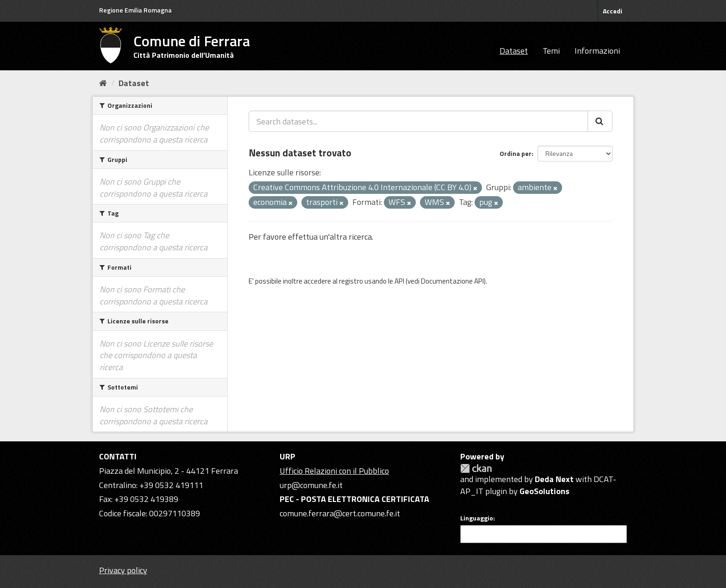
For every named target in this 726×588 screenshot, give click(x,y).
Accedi (613, 11)
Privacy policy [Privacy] (123, 570)
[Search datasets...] (418, 121)
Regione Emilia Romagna (135, 10)
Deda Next (554, 479)
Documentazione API (452, 281)
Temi (551, 51)
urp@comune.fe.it (311, 485)
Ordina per (516, 153)
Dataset (514, 51)
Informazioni (597, 51)
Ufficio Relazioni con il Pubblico (334, 471)
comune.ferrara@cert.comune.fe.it (340, 513)
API (399, 281)
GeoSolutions (544, 491)
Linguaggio (477, 518)
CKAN (476, 468)
